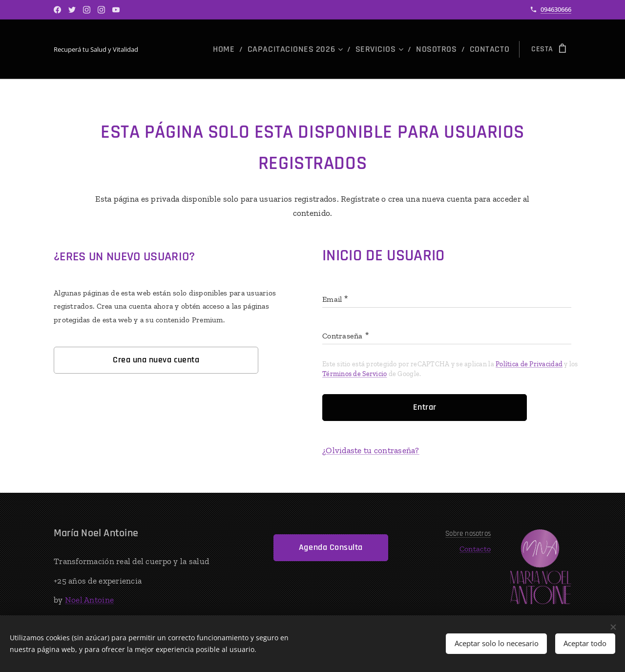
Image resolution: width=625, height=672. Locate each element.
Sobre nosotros (469, 534)
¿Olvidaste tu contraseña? (371, 450)
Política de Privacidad (529, 364)
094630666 (556, 9)
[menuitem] (252, 49)
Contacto (475, 549)
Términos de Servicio (354, 374)
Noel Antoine (89, 600)
